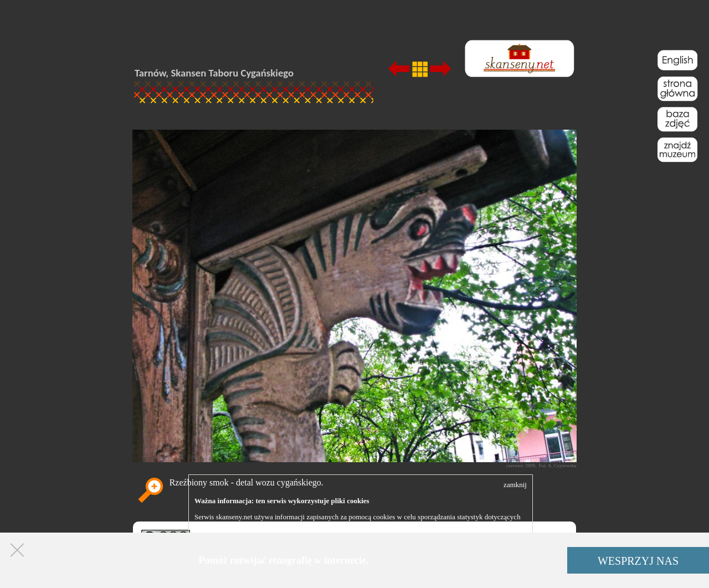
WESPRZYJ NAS (638, 561)
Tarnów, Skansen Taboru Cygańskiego (214, 73)
